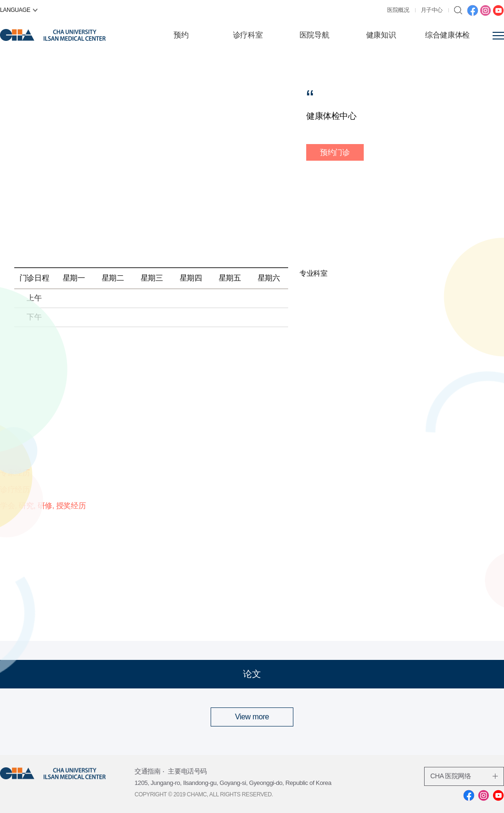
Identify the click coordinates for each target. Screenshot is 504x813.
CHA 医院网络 (464, 776)
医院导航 (314, 35)
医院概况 (398, 10)
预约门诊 (335, 152)
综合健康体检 (447, 35)
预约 (181, 35)
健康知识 (381, 35)
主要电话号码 (187, 771)
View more (252, 717)
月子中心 (432, 10)
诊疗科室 (248, 35)
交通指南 (147, 771)
